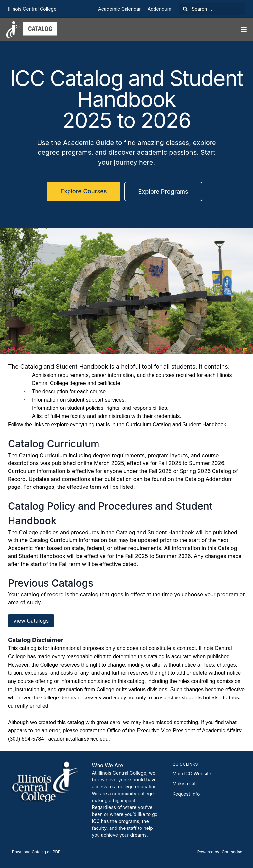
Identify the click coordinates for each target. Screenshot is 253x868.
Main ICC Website (192, 773)
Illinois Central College (32, 9)
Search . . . (199, 9)
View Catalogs (31, 621)
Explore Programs (163, 191)
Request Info (186, 794)
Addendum (159, 9)
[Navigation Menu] (244, 30)
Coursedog (232, 852)
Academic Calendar (120, 9)
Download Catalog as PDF (36, 852)
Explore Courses (84, 191)
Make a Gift (185, 784)
